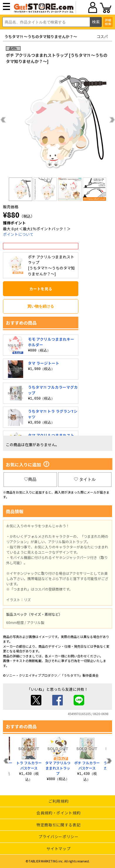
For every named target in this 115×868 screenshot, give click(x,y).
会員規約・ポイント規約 (58, 813)
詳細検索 (108, 22)
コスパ (102, 36)
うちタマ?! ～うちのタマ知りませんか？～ (41, 36)
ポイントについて (18, 234)
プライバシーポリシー (59, 837)
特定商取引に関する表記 (58, 825)
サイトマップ (58, 849)
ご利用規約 (58, 801)
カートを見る (41, 289)
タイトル (85, 479)
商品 (30, 479)
